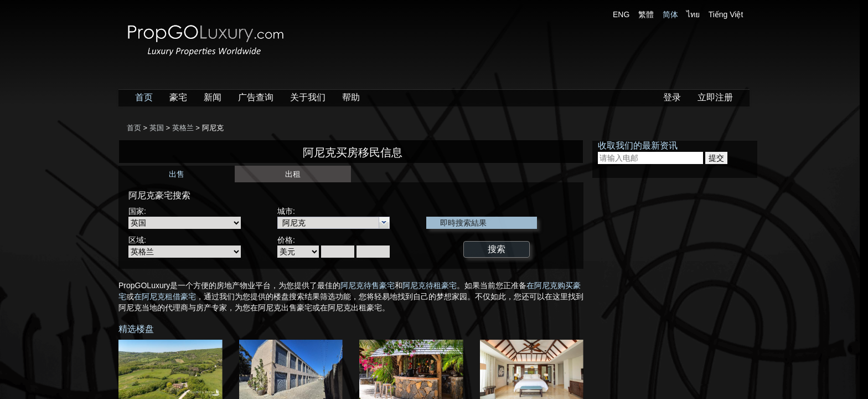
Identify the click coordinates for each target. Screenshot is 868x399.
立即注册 (715, 97)
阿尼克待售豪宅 (368, 285)
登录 (672, 97)
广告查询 (256, 97)
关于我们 (308, 97)
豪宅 (178, 97)
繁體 (646, 14)
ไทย (693, 14)
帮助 (351, 97)
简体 (670, 14)
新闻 (213, 97)
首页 (144, 97)
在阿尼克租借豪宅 (165, 296)
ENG (621, 14)
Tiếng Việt (726, 14)
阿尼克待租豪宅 (430, 285)
